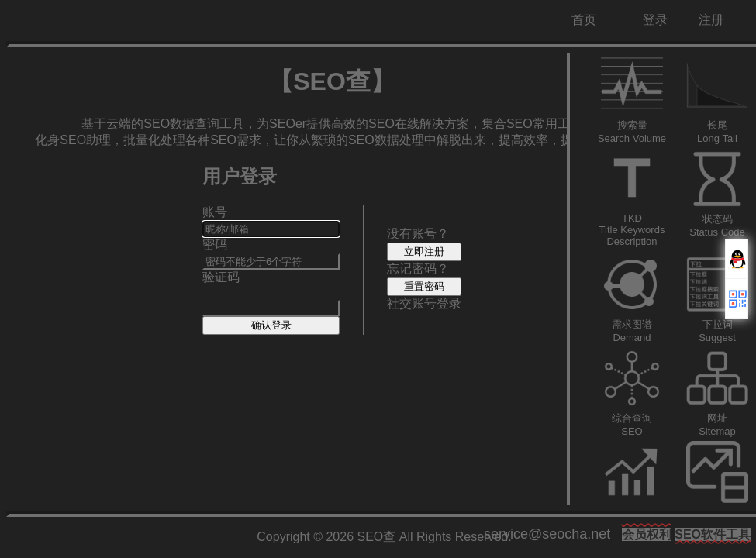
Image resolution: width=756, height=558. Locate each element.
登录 (655, 20)
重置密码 (424, 286)
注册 (711, 20)
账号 (215, 212)
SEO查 (377, 537)
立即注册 (424, 251)
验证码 (221, 277)
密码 (215, 245)
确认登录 (271, 325)
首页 (584, 20)
